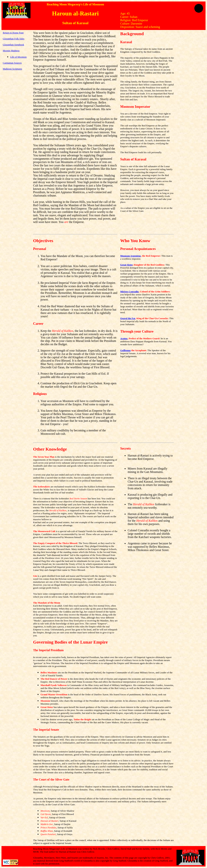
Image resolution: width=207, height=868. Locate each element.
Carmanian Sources (12, 63)
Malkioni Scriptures (12, 69)
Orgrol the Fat (128, 318)
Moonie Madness (11, 51)
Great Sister (126, 265)
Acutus (124, 338)
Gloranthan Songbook (13, 45)
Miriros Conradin (129, 292)
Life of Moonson (18, 57)
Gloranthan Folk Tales (14, 39)
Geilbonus (125, 350)
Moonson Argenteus (130, 256)
